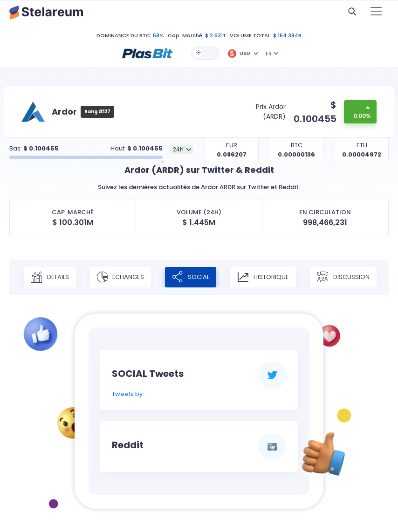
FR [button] (269, 54)
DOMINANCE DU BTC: (124, 35)
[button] (147, 53)
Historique (263, 277)
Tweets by (127, 394)
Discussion (343, 277)
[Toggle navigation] (376, 12)
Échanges (120, 277)
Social (191, 277)
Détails (50, 277)
